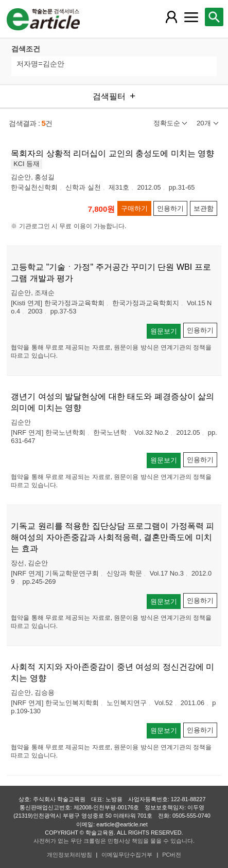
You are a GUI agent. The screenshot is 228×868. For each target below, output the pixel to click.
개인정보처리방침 (69, 855)
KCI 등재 (27, 164)
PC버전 (172, 855)
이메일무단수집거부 (127, 855)
